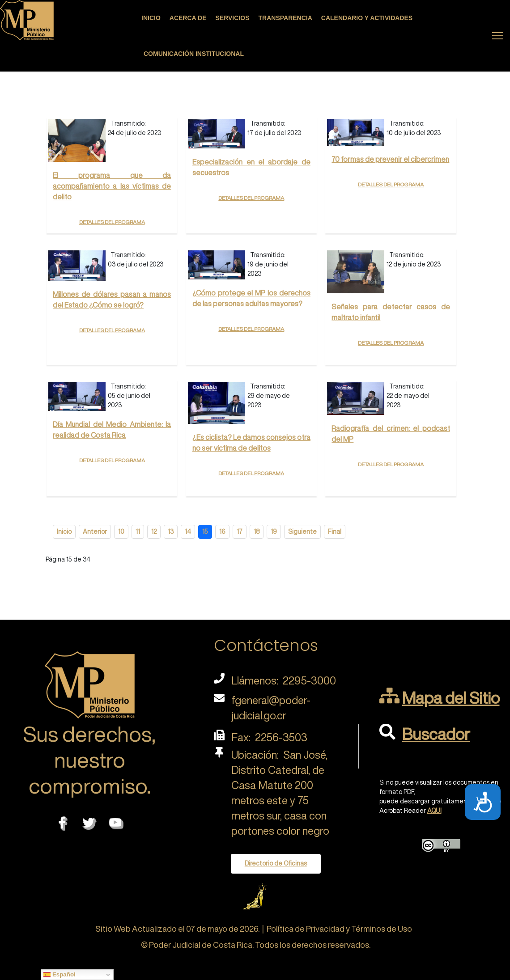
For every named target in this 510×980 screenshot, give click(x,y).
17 (240, 532)
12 (154, 532)
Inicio (151, 18)
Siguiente (302, 532)
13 (171, 532)
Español (59, 975)
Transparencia (285, 18)
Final (335, 532)
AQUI (434, 811)
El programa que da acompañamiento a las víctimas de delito (112, 186)
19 (274, 532)
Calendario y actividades (367, 18)
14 (188, 532)
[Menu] (498, 36)
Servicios (233, 18)
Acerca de (188, 18)
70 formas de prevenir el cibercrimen (390, 159)
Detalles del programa (112, 221)
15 (205, 532)
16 (222, 532)
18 (257, 532)
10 (121, 532)
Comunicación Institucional (194, 54)
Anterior (95, 532)
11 (138, 532)
